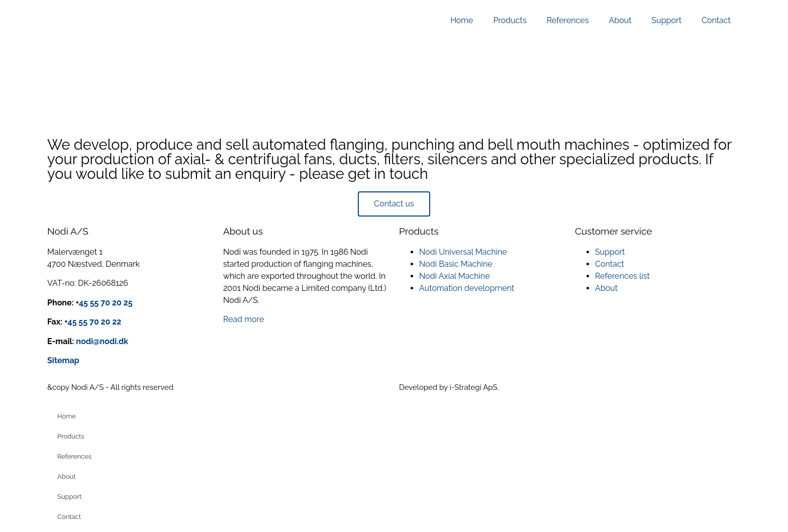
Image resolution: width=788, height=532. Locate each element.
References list (622, 276)
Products (510, 20)
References (568, 20)
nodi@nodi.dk (102, 341)
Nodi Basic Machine (456, 264)
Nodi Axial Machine (455, 276)
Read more (243, 319)
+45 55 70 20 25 (104, 303)
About (620, 20)
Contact (716, 20)
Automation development (467, 288)
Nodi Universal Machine (463, 252)
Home (462, 20)
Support (667, 20)
